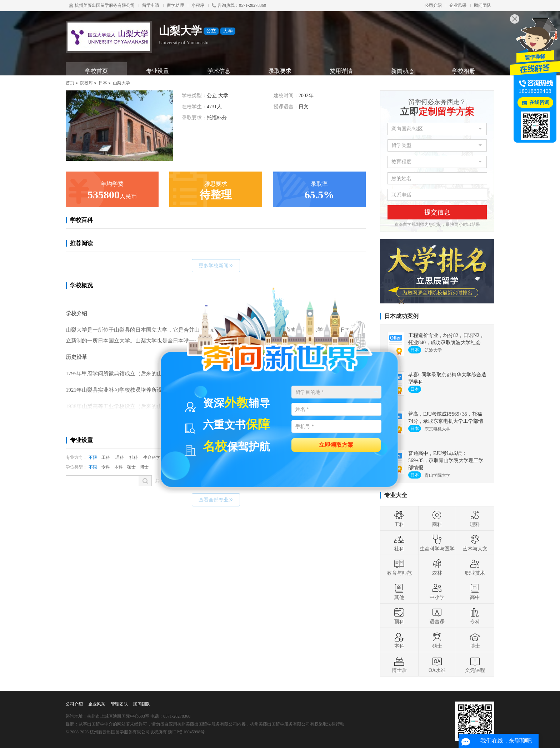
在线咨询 (539, 102)
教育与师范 (399, 567)
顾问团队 (482, 5)
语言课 (437, 616)
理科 (120, 457)
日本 (103, 83)
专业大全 (396, 495)
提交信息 (437, 212)
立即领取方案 (336, 444)
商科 (437, 519)
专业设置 (157, 71)
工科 (106, 457)
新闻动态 (402, 71)
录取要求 (280, 71)
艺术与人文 (475, 543)
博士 (144, 467)
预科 (399, 616)
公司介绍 (433, 5)
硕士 (131, 467)
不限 (93, 457)
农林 (437, 567)
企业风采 (458, 5)
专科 (106, 467)
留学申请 (151, 5)
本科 (119, 467)
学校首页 (96, 71)
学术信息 (219, 71)
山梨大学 (121, 83)
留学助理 (175, 5)
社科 (134, 457)
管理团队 (119, 704)
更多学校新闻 (216, 266)
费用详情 (341, 71)
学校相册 (464, 71)
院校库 (86, 83)
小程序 (198, 5)
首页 (70, 83)
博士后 (399, 664)
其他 (399, 591)
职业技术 (475, 567)
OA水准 (437, 664)
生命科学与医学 (437, 543)
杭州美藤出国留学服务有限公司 (102, 5)
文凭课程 (475, 664)
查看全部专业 (216, 500)
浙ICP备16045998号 (186, 732)
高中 (475, 591)
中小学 (437, 591)
